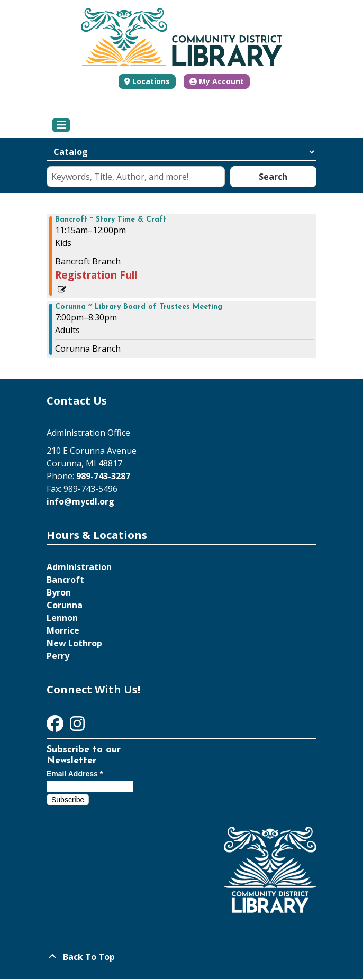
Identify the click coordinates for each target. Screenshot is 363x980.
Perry (58, 656)
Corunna (65, 605)
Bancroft (65, 580)
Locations (151, 81)
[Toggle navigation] (61, 125)
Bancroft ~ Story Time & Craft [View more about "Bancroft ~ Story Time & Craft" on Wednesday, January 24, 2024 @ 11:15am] (111, 220)
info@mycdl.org (80, 501)
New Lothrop (74, 643)
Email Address (75, 774)
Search (273, 177)
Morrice (63, 630)
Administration (79, 567)
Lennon (62, 618)
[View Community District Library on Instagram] (77, 727)
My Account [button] (217, 81)
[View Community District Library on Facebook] (56, 727)
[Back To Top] (181, 957)
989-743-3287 (103, 476)
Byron (59, 592)
